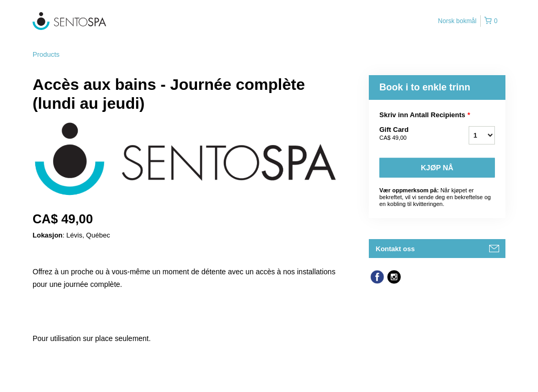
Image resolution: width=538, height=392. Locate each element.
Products (46, 54)
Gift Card (411, 134)
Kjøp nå (437, 168)
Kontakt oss (395, 249)
